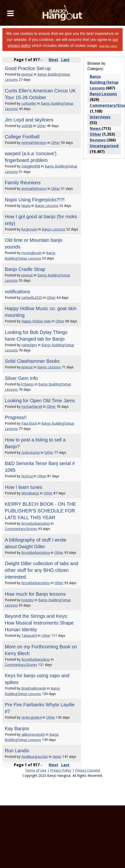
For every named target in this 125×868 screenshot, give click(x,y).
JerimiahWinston (34, 143)
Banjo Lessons (47, 206)
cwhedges (29, 345)
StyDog (27, 476)
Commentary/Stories (21, 529)
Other (41, 126)
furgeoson (29, 229)
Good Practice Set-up (28, 68)
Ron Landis (17, 751)
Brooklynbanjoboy (36, 523)
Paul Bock (29, 423)
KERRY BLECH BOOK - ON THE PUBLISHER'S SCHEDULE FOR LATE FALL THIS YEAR (40, 511)
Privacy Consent (88, 770)
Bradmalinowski (34, 688)
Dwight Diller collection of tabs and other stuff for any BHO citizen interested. (42, 570)
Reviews (98, 140)
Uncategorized (104, 146)
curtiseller (29, 103)
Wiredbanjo (30, 493)
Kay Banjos (17, 728)
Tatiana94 (29, 635)
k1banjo (28, 384)
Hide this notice (108, 46)
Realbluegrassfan (35, 756)
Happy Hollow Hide (36, 321)
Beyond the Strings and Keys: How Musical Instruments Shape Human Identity (39, 623)
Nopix (26, 206)
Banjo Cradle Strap (25, 269)
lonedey (27, 600)
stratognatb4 (31, 717)
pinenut (27, 74)
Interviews (100, 117)
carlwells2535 (32, 297)
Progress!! (16, 417)
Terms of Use (36, 770)
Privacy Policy (61, 770)
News (57, 756)
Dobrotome (31, 452)
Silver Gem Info (21, 378)
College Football (22, 137)
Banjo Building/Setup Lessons (104, 82)
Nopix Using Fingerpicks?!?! (35, 200)
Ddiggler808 (31, 166)
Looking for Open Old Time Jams (40, 401)
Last (65, 60)
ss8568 (27, 126)
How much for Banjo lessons (35, 594)
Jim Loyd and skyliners (29, 120)
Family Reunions (23, 183)
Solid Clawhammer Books (32, 361)
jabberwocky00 (33, 734)
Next (54, 60)
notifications (18, 292)
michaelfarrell (32, 406)
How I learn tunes (24, 487)
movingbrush (31, 253)
